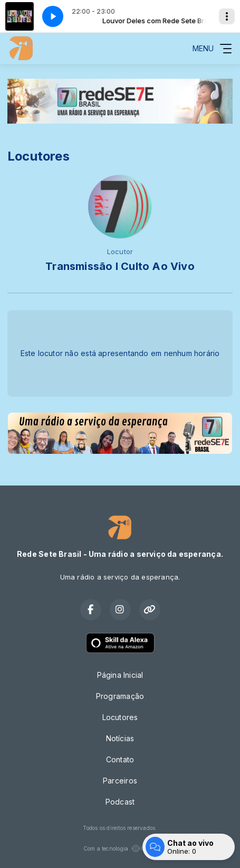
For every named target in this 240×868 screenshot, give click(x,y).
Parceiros (120, 781)
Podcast (120, 802)
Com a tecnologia (120, 848)
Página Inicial (120, 675)
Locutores (120, 717)
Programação (120, 696)
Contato (120, 759)
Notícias (120, 738)
